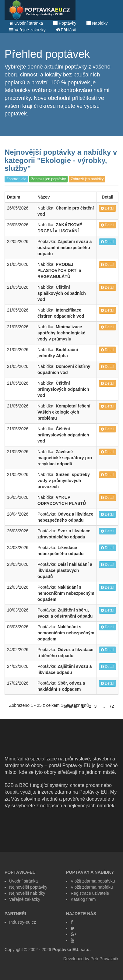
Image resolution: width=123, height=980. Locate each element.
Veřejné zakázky (27, 30)
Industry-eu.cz (23, 922)
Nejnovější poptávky (28, 887)
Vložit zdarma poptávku (93, 881)
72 (111, 706)
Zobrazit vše (16, 179)
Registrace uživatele (90, 893)
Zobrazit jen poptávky (48, 179)
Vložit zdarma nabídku (92, 887)
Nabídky (97, 23)
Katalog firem (83, 899)
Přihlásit (66, 30)
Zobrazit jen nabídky (87, 179)
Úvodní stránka (26, 23)
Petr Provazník (104, 959)
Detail (107, 208)
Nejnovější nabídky (27, 893)
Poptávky (65, 23)
